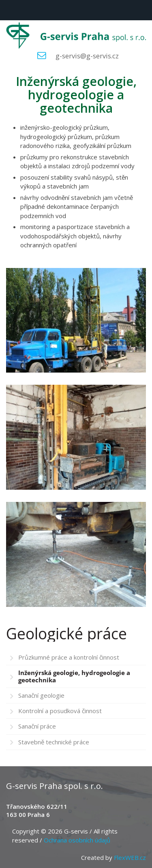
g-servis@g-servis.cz (87, 56)
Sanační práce (37, 726)
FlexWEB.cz (130, 857)
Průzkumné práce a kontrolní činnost (69, 657)
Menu (10, 10)
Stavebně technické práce (54, 742)
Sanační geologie (41, 695)
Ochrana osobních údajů (77, 840)
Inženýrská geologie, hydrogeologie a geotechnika (74, 676)
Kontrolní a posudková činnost (60, 711)
